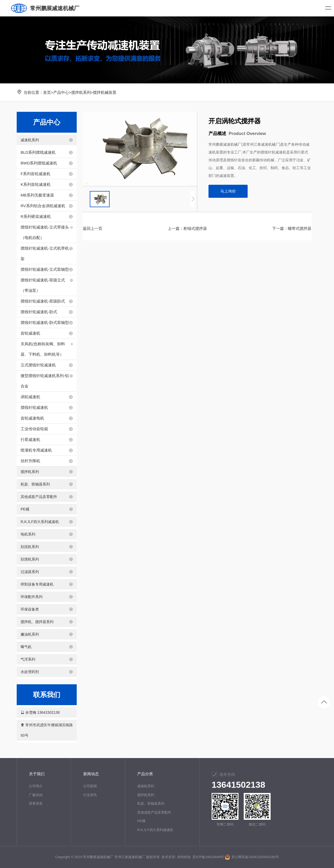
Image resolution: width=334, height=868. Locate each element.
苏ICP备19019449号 (208, 857)
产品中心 (61, 92)
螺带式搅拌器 (300, 228)
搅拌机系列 (81, 92)
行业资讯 (90, 795)
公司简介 (36, 786)
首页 (47, 92)
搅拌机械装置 (105, 92)
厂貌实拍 (36, 795)
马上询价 (228, 191)
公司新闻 (90, 786)
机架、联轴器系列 (151, 804)
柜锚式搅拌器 (195, 228)
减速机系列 (146, 786)
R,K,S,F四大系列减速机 (155, 830)
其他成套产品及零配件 (154, 812)
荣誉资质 (36, 804)
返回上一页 (93, 228)
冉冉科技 (184, 857)
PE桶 (141, 821)
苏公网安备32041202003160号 (252, 857)
